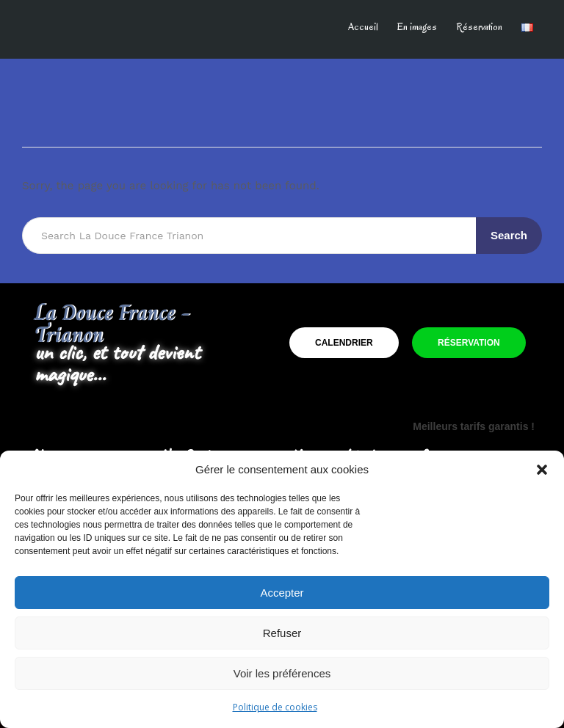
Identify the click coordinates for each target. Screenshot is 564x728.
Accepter (282, 593)
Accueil (363, 27)
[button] (542, 470)
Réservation (479, 27)
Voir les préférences (282, 673)
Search (509, 235)
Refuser (282, 633)
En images (417, 27)
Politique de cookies (275, 707)
